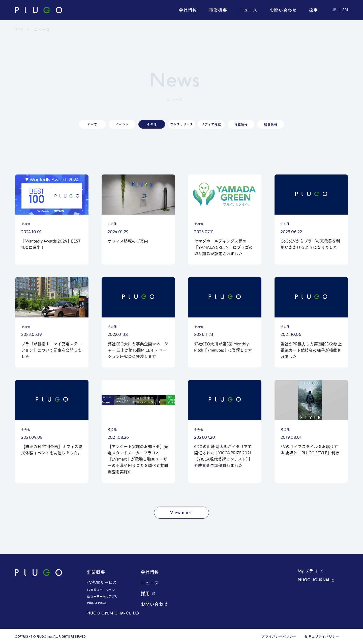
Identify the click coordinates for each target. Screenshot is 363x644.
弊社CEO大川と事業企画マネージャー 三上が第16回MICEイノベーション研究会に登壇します (138, 350)
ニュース (150, 583)
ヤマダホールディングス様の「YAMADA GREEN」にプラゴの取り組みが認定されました (223, 247)
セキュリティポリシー (322, 637)
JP (334, 10)
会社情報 (150, 572)
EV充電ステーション (101, 590)
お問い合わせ (154, 604)
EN (345, 10)
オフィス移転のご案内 (128, 241)
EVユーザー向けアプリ (102, 597)
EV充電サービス (102, 582)
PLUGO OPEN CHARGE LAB (113, 613)
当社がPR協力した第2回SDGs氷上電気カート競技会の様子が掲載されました (311, 350)
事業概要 (96, 572)
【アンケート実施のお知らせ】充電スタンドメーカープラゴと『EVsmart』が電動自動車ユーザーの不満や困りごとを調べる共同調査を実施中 (138, 459)
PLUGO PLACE (97, 603)
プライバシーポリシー (279, 637)
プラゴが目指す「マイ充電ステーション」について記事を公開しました (51, 350)
